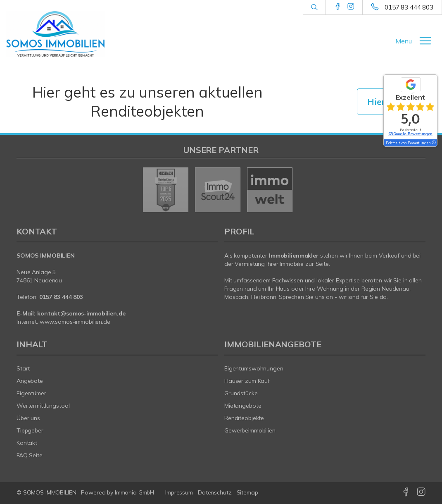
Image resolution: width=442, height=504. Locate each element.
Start (23, 368)
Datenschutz (215, 492)
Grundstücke (241, 393)
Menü (404, 41)
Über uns (28, 418)
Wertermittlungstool (43, 406)
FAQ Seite (30, 455)
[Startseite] (55, 34)
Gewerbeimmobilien (250, 430)
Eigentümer (31, 393)
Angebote (30, 381)
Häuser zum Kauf (247, 381)
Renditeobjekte (244, 418)
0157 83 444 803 (409, 7)
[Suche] (314, 7)
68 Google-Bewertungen (410, 134)
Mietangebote (243, 406)
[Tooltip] (433, 143)
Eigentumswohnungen (254, 368)
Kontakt (27, 443)
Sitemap (247, 492)
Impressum (179, 492)
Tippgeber (30, 430)
